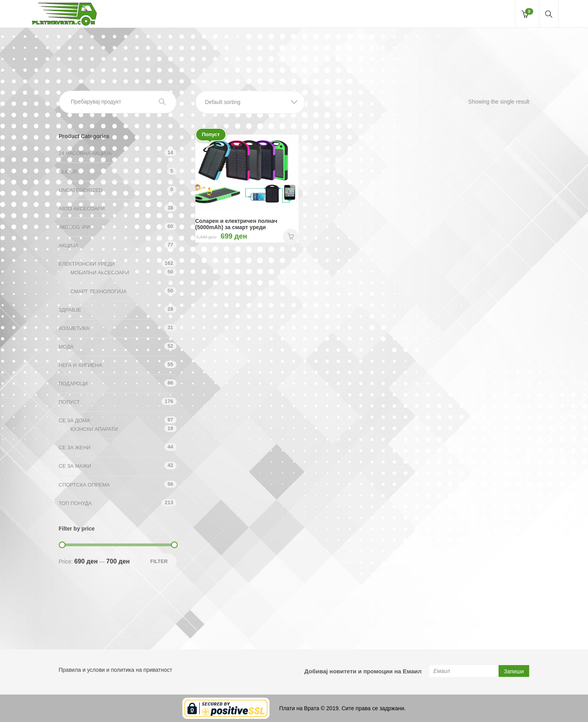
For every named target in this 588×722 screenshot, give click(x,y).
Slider (68, 172)
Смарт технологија (99, 291)
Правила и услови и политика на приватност (116, 670)
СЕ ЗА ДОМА (75, 420)
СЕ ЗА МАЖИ (75, 466)
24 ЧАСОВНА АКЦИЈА (85, 153)
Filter (159, 561)
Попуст (69, 402)
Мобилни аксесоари (100, 273)
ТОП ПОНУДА (75, 503)
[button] (250, 102)
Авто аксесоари (82, 209)
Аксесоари (75, 227)
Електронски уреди (87, 264)
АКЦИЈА (69, 245)
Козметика (74, 328)
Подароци (73, 384)
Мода (66, 347)
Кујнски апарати (94, 429)
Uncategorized (81, 190)
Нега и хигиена (81, 365)
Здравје (70, 310)
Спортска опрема (84, 485)
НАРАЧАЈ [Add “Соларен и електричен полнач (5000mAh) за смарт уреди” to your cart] (291, 237)
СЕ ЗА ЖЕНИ (75, 448)
